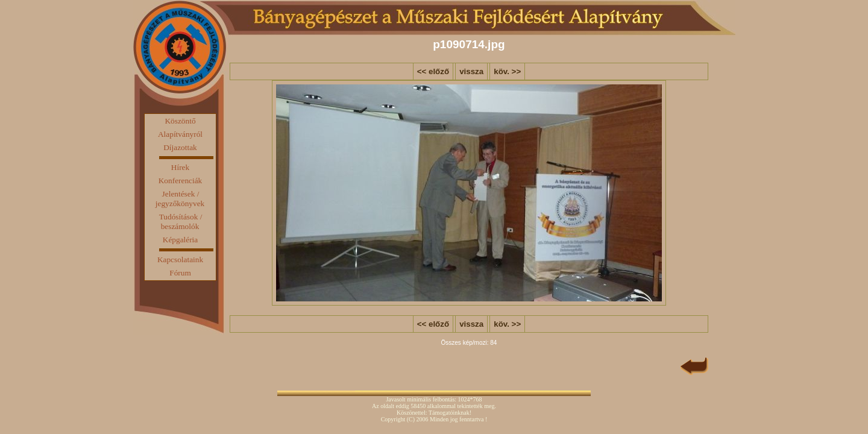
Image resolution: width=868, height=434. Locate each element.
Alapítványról (180, 134)
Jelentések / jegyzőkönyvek (180, 199)
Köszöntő (180, 121)
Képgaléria (180, 240)
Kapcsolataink (180, 259)
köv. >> (507, 71)
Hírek (180, 167)
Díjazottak (180, 147)
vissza (471, 71)
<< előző (433, 71)
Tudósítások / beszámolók (181, 222)
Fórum (180, 273)
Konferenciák (181, 181)
